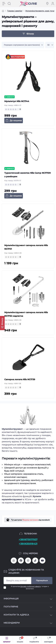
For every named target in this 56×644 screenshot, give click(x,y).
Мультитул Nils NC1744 (17, 101)
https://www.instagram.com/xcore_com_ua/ (28, 561)
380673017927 (14, 561)
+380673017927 (28, 540)
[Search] (9, 4)
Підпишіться (42, 580)
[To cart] (14, 120)
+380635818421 (28, 544)
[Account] (53, 4)
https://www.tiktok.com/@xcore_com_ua (35, 561)
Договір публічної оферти (31, 586)
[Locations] (47, 4)
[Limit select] (50, 45)
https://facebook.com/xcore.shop (21, 561)
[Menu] (4, 4)
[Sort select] (23, 45)
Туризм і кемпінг (15, 11)
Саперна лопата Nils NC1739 (20, 379)
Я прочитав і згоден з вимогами (30, 588)
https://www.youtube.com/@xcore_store (42, 561)
